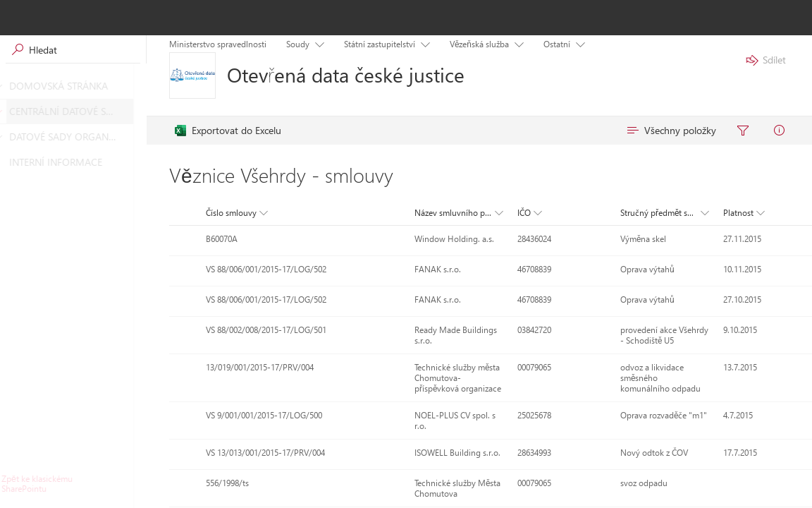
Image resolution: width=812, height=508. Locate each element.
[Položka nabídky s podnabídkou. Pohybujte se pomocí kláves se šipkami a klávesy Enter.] (317, 43)
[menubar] (485, 131)
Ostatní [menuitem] (557, 44)
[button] (235, 213)
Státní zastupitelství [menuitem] (380, 44)
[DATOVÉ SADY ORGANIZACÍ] (10, 137)
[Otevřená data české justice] (192, 75)
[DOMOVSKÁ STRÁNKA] (10, 86)
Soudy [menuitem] (298, 44)
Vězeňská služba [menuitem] (479, 44)
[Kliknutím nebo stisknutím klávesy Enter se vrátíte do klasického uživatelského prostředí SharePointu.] (73, 484)
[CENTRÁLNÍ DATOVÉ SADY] (10, 111)
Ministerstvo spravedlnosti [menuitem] (218, 44)
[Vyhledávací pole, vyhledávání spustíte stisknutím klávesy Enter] (73, 49)
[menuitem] (228, 131)
